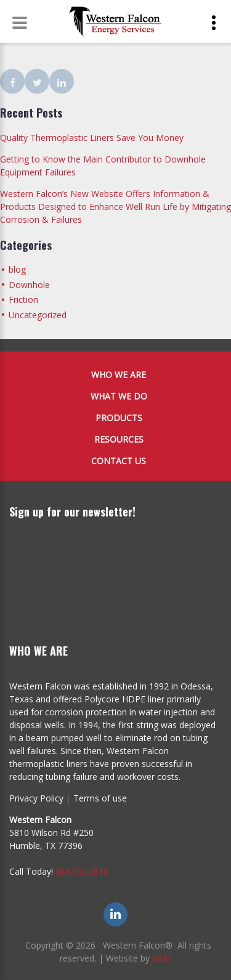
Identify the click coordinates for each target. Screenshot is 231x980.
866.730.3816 (82, 871)
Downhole (29, 285)
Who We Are (119, 375)
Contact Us (119, 461)
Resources (119, 439)
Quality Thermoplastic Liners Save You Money (92, 138)
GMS (162, 958)
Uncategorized (38, 315)
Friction (23, 299)
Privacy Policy (36, 798)
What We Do (119, 396)
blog (17, 269)
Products (119, 418)
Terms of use (100, 798)
